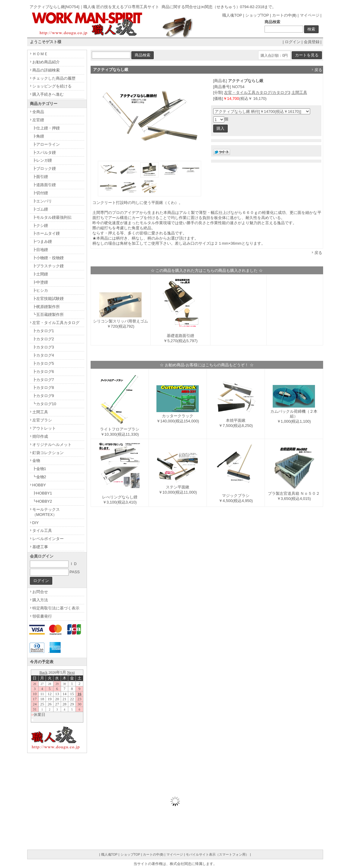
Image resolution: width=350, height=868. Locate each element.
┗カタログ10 (44, 404)
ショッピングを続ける (52, 86)
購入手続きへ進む (48, 94)
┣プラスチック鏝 (48, 266)
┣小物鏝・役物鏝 (48, 258)
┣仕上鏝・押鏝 (46, 128)
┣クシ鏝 (40, 226)
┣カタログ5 (43, 363)
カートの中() (284, 15)
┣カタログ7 (43, 380)
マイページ (310, 15)
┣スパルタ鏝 (44, 153)
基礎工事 (40, 547)
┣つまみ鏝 (42, 242)
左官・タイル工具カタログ (56, 323)
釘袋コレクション (48, 453)
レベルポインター (48, 539)
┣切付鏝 (40, 193)
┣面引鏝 (40, 177)
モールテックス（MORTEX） (46, 512)
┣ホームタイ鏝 (46, 233)
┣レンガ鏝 (42, 160)
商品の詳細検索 (46, 70)
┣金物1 (39, 469)
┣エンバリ (42, 201)
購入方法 (40, 600)
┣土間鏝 (40, 274)
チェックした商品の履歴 (54, 78)
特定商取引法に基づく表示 (56, 608)
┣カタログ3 (43, 347)
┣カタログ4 (43, 355)
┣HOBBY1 (42, 493)
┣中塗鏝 (40, 282)
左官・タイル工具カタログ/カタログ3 (257, 92)
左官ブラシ (42, 420)
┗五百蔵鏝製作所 (48, 315)
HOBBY (39, 485)
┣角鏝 (38, 136)
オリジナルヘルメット (52, 445)
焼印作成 (40, 436)
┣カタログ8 (43, 388)
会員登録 (312, 42)
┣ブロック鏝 (44, 169)
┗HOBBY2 (42, 501)
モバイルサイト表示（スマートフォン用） (217, 854)
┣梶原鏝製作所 (46, 307)
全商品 (38, 112)
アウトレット (44, 428)
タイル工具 (42, 531)
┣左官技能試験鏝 (48, 299)
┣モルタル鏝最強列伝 (52, 217)
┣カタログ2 (43, 339)
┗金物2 (39, 477)
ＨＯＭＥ (40, 54)
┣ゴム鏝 (40, 209)
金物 (36, 461)
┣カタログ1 (43, 331)
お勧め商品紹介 (46, 62)
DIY (36, 523)
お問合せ (40, 592)
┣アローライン (46, 144)
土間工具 (299, 92)
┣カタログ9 (43, 396)
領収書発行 (42, 616)
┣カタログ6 (43, 372)
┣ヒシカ (40, 290)
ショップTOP (257, 15)
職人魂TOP (232, 15)
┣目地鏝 (40, 250)
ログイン (293, 42)
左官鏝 (38, 120)
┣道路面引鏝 (44, 185)
